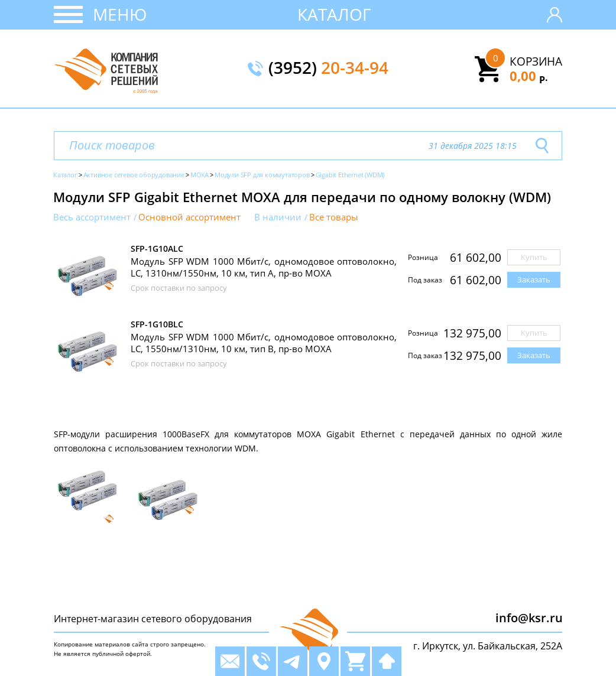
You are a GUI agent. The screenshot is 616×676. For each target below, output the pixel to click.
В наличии (278, 217)
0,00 (529, 76)
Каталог (334, 14)
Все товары (334, 217)
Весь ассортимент (92, 217)
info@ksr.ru (529, 618)
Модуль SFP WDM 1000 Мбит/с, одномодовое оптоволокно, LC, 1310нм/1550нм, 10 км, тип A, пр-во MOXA (264, 267)
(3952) (328, 69)
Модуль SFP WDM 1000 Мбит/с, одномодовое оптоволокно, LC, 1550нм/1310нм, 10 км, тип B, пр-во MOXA (264, 343)
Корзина (536, 61)
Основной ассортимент (189, 217)
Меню (120, 14)
